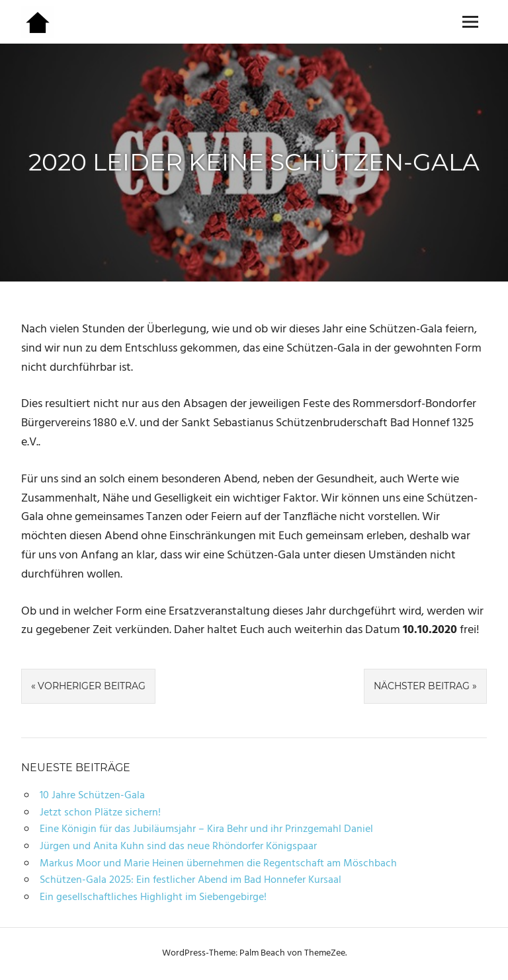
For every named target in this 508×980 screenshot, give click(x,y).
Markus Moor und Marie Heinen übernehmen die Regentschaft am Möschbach (218, 864)
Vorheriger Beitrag (92, 686)
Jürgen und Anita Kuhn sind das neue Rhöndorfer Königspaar (178, 847)
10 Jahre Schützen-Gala (92, 796)
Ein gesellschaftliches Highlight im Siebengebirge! (153, 897)
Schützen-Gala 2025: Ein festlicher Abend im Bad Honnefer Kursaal (190, 880)
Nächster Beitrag (422, 686)
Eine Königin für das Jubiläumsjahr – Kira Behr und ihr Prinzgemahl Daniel (206, 829)
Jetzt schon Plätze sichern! (100, 813)
